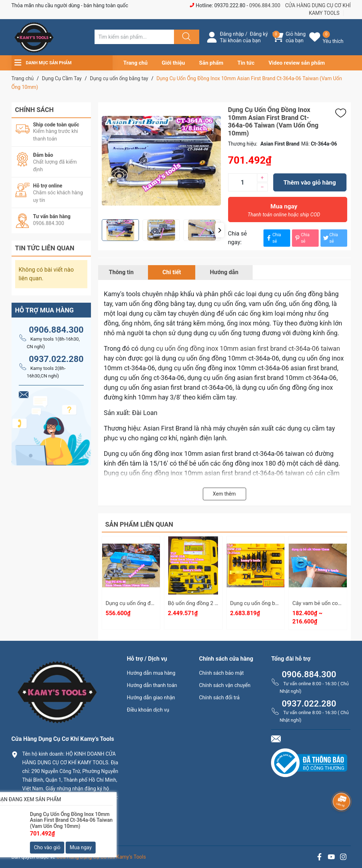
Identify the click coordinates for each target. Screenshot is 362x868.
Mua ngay (284, 212)
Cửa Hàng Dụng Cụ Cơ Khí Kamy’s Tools (101, 857)
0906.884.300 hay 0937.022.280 (64, 827)
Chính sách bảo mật (221, 673)
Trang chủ (136, 63)
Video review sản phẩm (297, 63)
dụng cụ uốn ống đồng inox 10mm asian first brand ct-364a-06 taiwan (240, 348)
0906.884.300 (265, 5)
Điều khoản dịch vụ (148, 710)
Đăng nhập (232, 34)
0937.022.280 (56, 359)
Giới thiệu (173, 63)
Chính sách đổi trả (219, 698)
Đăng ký (259, 34)
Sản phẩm (211, 63)
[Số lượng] (243, 182)
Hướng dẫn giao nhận (151, 698)
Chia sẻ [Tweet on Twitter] (330, 238)
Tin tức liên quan (45, 248)
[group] (161, 161)
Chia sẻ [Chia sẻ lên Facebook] (273, 238)
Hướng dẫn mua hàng (151, 673)
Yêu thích (333, 41)
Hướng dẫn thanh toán (152, 685)
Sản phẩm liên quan (139, 524)
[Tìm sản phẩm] (134, 37)
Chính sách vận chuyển (225, 685)
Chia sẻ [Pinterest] (302, 238)
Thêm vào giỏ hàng (309, 182)
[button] (220, 230)
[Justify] (186, 37)
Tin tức (246, 63)
